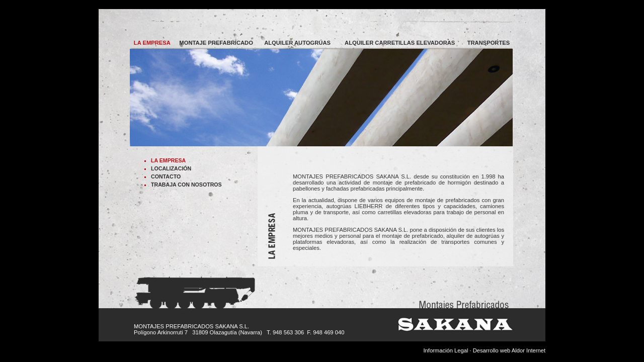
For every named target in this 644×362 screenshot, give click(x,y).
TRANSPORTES (489, 43)
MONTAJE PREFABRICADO (216, 43)
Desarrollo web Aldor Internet (509, 350)
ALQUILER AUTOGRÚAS (297, 43)
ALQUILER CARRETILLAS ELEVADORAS (400, 43)
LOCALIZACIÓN (171, 168)
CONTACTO (166, 176)
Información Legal (446, 350)
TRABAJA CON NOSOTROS (186, 185)
